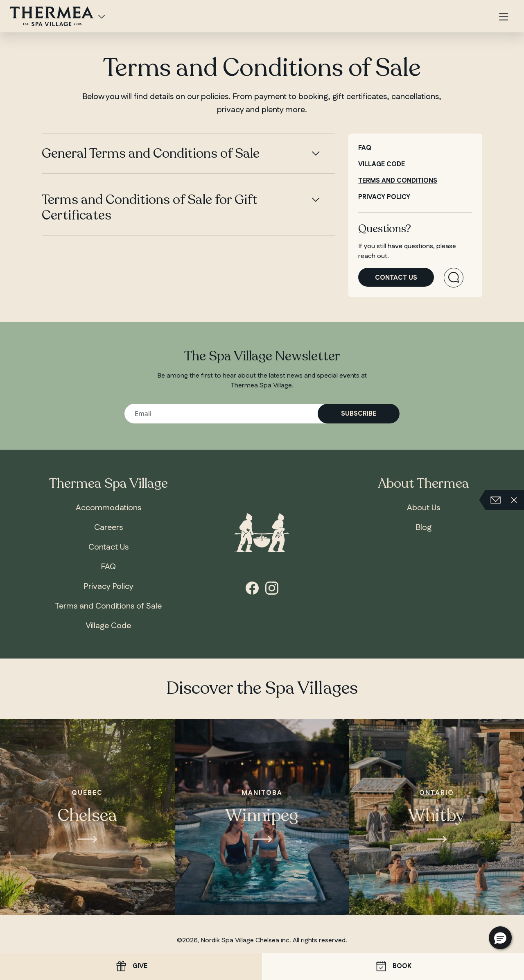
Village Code (108, 626)
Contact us (396, 278)
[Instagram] (272, 587)
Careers (108, 527)
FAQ (365, 148)
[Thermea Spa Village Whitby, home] (52, 16)
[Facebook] (252, 587)
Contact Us (108, 547)
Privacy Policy (108, 586)
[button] (500, 938)
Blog (423, 527)
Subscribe (359, 414)
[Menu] (504, 17)
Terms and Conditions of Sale (108, 606)
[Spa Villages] (102, 16)
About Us (423, 508)
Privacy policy (384, 197)
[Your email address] (262, 414)
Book (393, 967)
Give (131, 966)
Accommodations (108, 508)
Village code (382, 164)
